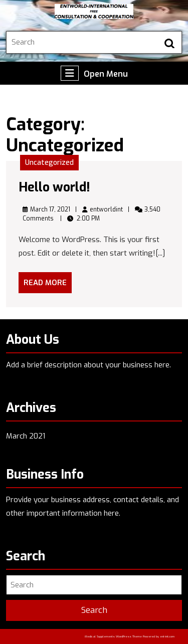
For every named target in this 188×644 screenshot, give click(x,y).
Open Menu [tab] (94, 73)
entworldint (106, 209)
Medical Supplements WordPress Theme (113, 636)
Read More (48, 285)
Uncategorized (49, 163)
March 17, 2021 (50, 209)
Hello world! (54, 187)
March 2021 (26, 436)
